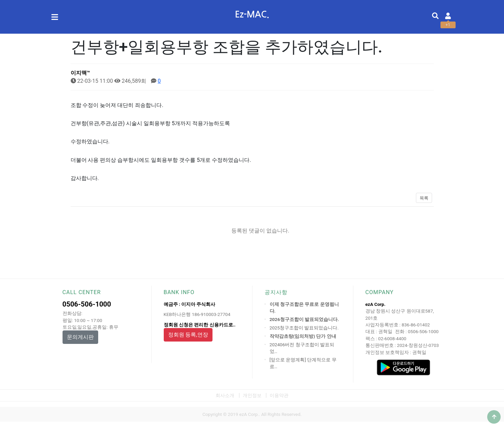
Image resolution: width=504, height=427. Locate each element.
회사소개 (225, 395)
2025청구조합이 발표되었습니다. (304, 328)
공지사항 (276, 292)
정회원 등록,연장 (188, 335)
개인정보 (252, 395)
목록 (424, 198)
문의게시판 (80, 337)
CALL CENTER (82, 292)
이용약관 (279, 395)
